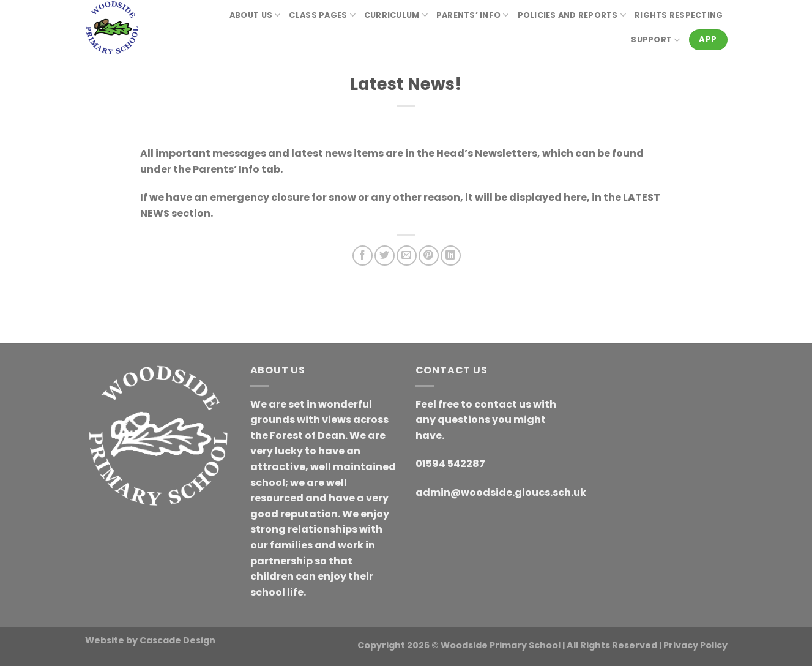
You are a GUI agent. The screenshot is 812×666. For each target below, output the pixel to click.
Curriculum (396, 15)
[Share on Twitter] (385, 256)
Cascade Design (177, 640)
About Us (255, 15)
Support (655, 40)
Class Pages (322, 15)
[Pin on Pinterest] (429, 256)
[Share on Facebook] (363, 256)
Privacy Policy (695, 645)
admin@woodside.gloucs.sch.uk (501, 492)
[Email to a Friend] (407, 256)
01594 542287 (450, 464)
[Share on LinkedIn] (451, 256)
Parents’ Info (473, 15)
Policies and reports (572, 15)
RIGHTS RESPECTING (679, 15)
